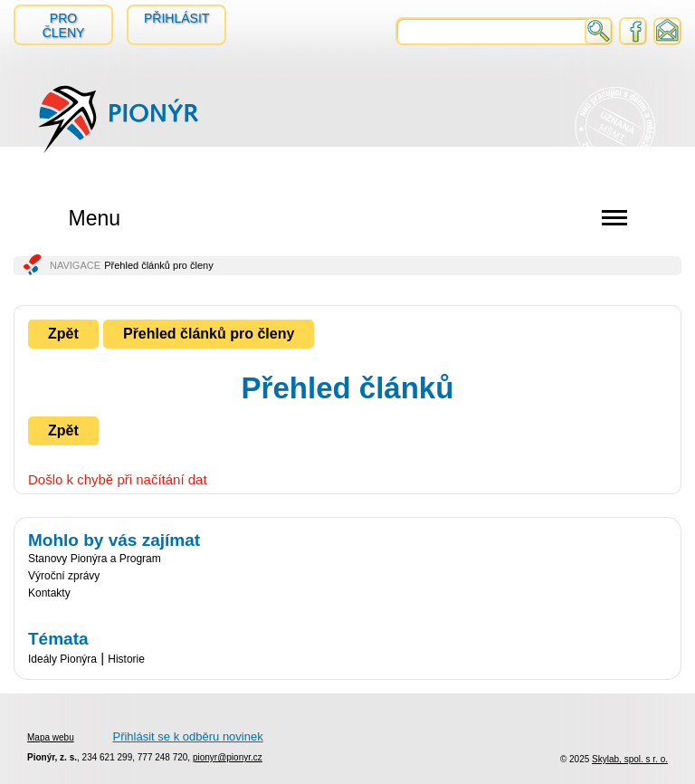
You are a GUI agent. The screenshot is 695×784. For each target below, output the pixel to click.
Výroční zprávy (64, 576)
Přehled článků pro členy (209, 334)
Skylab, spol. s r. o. (630, 759)
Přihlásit (176, 18)
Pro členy (64, 25)
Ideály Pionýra (62, 659)
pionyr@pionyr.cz (228, 757)
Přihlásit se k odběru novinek (187, 736)
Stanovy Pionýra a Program (95, 559)
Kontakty (49, 593)
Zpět (63, 334)
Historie (126, 659)
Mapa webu (51, 737)
